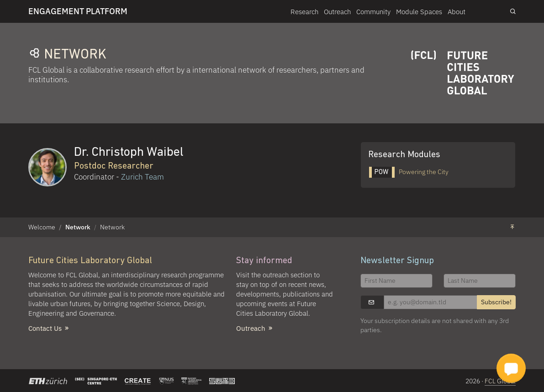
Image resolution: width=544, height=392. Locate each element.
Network (78, 227)
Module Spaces (419, 11)
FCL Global (500, 381)
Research (304, 11)
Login (488, 11)
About (457, 11)
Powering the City (409, 172)
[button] (511, 368)
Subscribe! (496, 302)
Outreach (337, 11)
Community (373, 11)
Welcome (42, 227)
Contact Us (49, 328)
